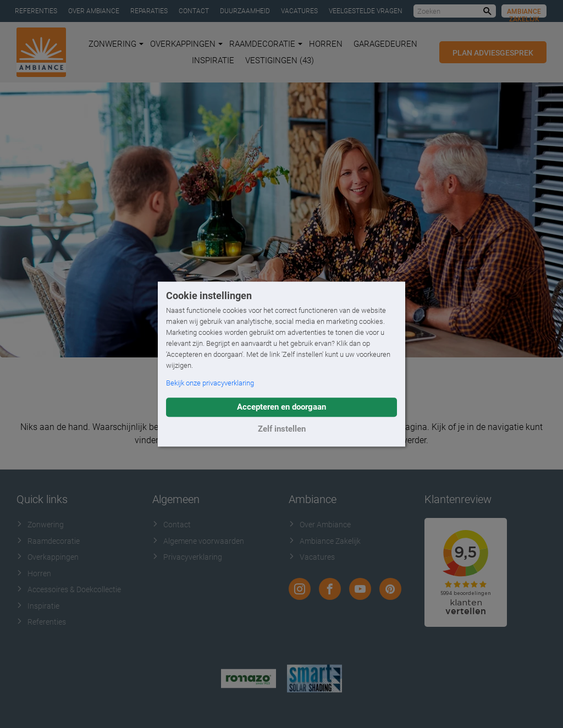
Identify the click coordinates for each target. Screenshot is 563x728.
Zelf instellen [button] (282, 429)
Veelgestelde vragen (366, 11)
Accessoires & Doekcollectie (69, 589)
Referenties (36, 11)
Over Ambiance (94, 11)
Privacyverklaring (187, 557)
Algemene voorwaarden (198, 541)
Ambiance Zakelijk (524, 13)
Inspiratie (213, 60)
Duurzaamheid (245, 11)
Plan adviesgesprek (493, 53)
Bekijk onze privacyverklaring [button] (210, 383)
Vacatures (299, 11)
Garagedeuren (385, 44)
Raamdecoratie (266, 44)
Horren (326, 44)
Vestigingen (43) (280, 60)
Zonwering (116, 44)
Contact (194, 11)
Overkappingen (186, 44)
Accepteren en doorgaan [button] (281, 407)
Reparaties (149, 11)
